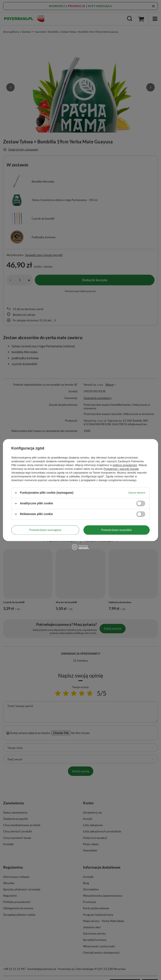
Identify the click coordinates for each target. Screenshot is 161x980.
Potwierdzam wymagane (45, 530)
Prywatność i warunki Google (121, 469)
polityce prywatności (125, 465)
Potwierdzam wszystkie (116, 530)
